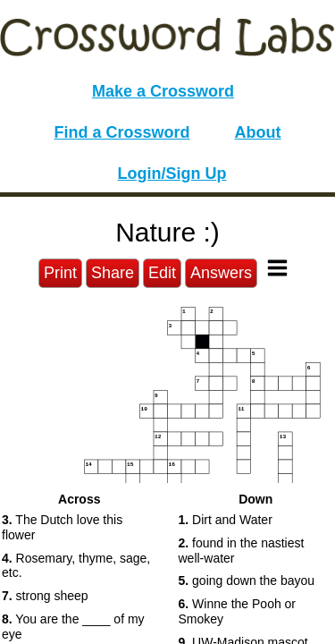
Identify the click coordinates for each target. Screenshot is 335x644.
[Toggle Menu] (277, 268)
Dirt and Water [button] (226, 520)
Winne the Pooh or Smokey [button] (238, 611)
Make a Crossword (163, 91)
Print (60, 273)
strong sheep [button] (45, 596)
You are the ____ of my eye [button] (73, 627)
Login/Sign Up (172, 174)
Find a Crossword (122, 132)
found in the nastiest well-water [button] (242, 551)
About (258, 132)
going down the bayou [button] (247, 580)
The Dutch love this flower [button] (62, 527)
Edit (162, 273)
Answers (221, 273)
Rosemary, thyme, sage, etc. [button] (76, 566)
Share (113, 273)
